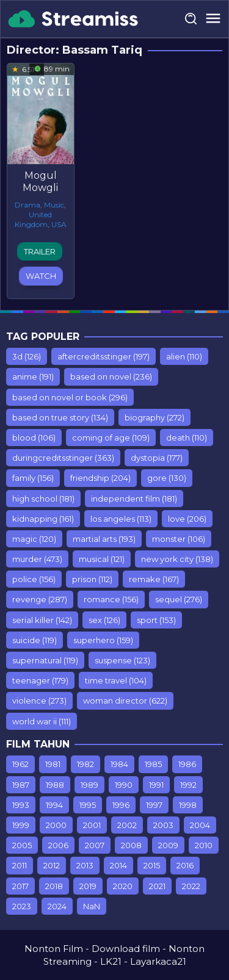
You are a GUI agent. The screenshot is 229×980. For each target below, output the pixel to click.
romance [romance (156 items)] (111, 599)
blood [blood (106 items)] (34, 438)
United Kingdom (34, 219)
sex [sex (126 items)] (104, 620)
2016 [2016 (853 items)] (185, 865)
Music (54, 205)
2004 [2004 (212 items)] (200, 825)
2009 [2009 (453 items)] (168, 845)
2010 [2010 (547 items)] (204, 845)
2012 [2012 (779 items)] (52, 865)
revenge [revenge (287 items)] (40, 599)
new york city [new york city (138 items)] (177, 559)
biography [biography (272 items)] (154, 417)
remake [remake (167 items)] (154, 579)
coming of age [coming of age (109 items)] (111, 438)
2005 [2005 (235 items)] (22, 845)
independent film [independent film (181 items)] (134, 499)
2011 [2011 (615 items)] (20, 865)
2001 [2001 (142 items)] (92, 825)
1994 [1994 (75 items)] (54, 805)
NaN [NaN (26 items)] (92, 906)
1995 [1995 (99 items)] (88, 805)
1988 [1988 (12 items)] (55, 785)
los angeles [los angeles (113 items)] (121, 519)
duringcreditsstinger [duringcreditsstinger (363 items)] (63, 458)
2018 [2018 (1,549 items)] (54, 886)
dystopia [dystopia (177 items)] (157, 458)
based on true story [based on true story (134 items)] (60, 417)
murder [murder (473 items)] (37, 559)
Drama (27, 205)
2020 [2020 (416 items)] (123, 886)
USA (59, 224)
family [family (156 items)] (33, 478)
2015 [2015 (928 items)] (152, 865)
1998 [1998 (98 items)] (188, 805)
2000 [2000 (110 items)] (56, 825)
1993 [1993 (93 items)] (21, 805)
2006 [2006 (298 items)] (58, 845)
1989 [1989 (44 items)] (89, 785)
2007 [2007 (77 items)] (95, 845)
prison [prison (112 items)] (92, 579)
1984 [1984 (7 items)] (119, 764)
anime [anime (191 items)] (33, 377)
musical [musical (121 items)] (102, 559)
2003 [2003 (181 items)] (163, 825)
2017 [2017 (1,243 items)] (20, 886)
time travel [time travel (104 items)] (116, 680)
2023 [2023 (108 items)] (22, 906)
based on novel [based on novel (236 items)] (111, 377)
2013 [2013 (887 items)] (85, 865)
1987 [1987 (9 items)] (21, 785)
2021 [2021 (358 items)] (157, 886)
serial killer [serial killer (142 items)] (42, 620)
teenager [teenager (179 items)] (40, 680)
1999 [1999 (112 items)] (21, 825)
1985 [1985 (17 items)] (153, 764)
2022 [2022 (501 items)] (191, 886)
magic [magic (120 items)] (34, 539)
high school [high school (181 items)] (43, 499)
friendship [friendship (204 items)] (100, 478)
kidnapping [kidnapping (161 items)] (43, 519)
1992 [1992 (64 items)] (188, 785)
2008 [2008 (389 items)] (131, 845)
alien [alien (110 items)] (184, 356)
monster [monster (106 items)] (179, 539)
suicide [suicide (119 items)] (35, 640)
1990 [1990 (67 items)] (124, 785)
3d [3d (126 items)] (27, 356)
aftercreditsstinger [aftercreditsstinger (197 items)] (104, 356)
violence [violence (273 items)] (39, 701)
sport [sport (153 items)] (156, 620)
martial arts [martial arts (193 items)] (104, 539)
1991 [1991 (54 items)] (156, 785)
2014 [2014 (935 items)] (118, 865)
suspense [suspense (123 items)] (122, 660)
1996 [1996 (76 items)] (121, 805)
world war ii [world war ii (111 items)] (42, 721)
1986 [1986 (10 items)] (187, 764)
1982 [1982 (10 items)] (85, 764)
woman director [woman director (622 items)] (125, 701)
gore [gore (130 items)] (167, 478)
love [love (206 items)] (187, 519)
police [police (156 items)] (34, 579)
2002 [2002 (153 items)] (127, 825)
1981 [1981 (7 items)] (53, 764)
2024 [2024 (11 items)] (57, 906)
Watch (41, 276)
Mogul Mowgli (40, 182)
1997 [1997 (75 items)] (154, 805)
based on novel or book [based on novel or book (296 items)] (70, 397)
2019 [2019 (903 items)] (88, 886)
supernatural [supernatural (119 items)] (45, 660)
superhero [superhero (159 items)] (103, 640)
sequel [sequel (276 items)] (179, 599)
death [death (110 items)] (187, 438)
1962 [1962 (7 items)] (20, 764)
